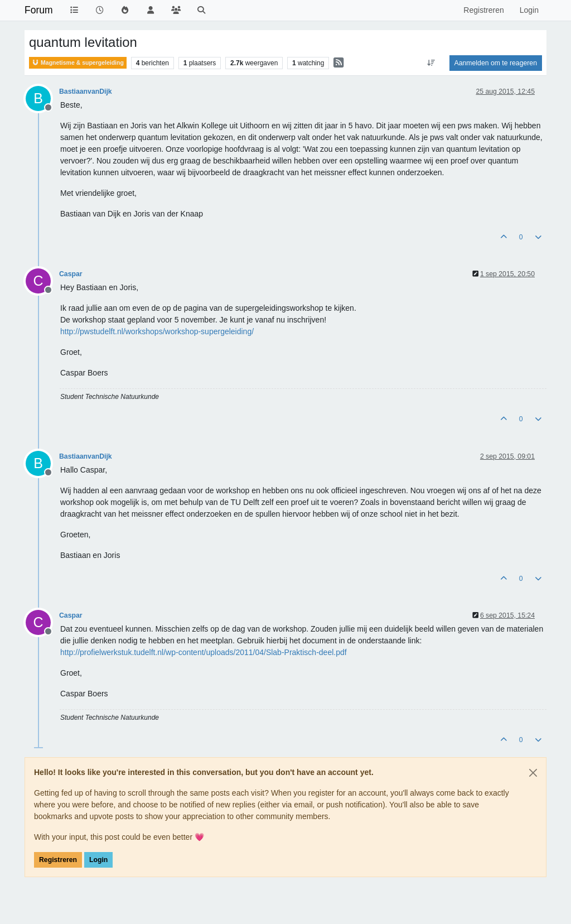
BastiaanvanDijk (86, 92)
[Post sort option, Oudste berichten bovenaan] (431, 63)
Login (98, 860)
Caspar (71, 274)
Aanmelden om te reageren (496, 63)
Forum (39, 10)
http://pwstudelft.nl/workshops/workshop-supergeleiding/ (157, 331)
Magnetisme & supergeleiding (78, 63)
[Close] (533, 773)
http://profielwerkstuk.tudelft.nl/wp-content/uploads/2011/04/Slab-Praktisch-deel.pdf (204, 652)
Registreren (58, 860)
